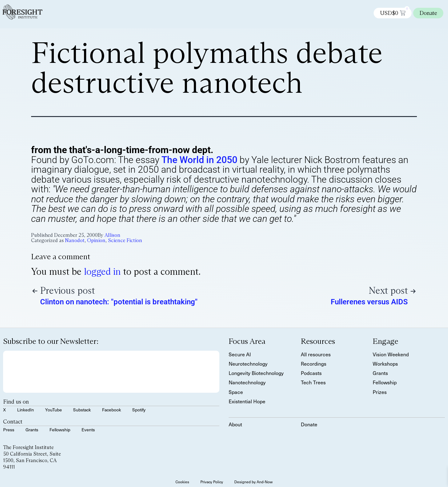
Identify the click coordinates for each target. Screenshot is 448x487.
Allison (112, 235)
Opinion (96, 240)
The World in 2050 (199, 160)
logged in (102, 272)
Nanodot (75, 240)
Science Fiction (125, 240)
